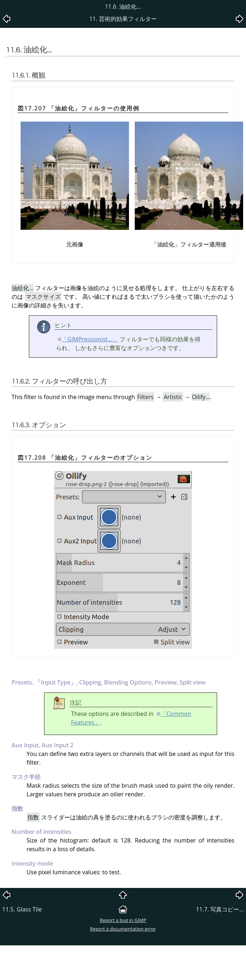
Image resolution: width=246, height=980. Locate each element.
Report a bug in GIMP (123, 920)
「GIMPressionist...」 (90, 339)
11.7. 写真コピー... (220, 909)
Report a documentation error (123, 929)
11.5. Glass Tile (22, 909)
